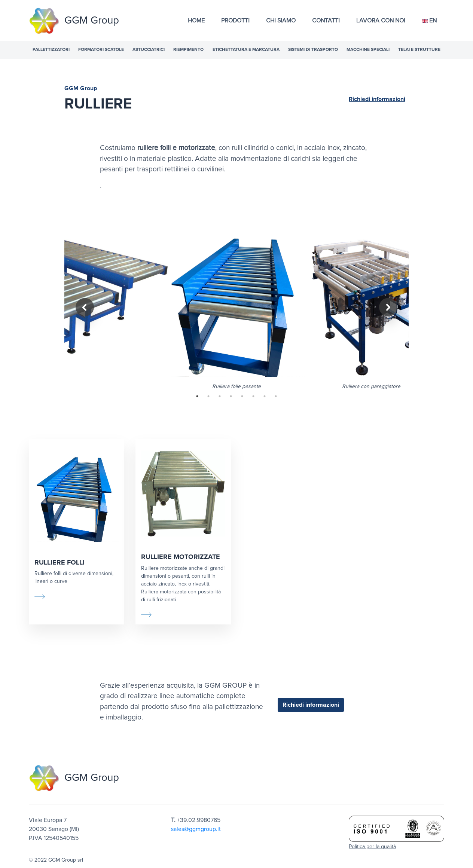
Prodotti (235, 21)
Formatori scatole (101, 50)
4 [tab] (231, 396)
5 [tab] (242, 396)
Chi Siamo (281, 21)
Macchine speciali (368, 50)
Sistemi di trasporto (313, 50)
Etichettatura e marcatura (246, 50)
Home (196, 21)
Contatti (326, 21)
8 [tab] (276, 396)
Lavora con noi (381, 21)
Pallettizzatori (51, 50)
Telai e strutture (419, 50)
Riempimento (188, 50)
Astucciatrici (149, 50)
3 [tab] (220, 396)
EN (429, 21)
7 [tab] (265, 396)
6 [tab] (253, 396)
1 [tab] (197, 396)
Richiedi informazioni (377, 99)
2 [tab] (208, 396)
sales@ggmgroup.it (196, 829)
